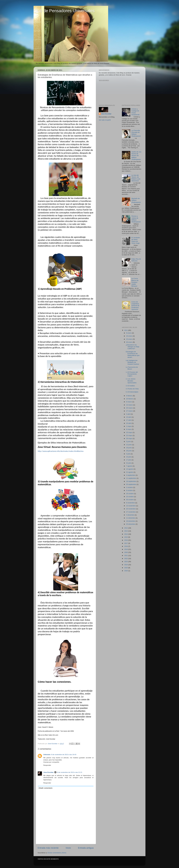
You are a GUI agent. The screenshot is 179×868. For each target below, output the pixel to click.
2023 (126, 562)
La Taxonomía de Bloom (132, 368)
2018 (126, 546)
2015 (126, 537)
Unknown (47, 755)
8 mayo (129, 429)
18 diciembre (131, 521)
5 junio (129, 441)
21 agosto (130, 472)
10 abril (129, 417)
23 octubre (130, 497)
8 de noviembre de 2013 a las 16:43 (64, 755)
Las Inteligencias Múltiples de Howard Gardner (132, 362)
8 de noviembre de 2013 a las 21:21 (70, 772)
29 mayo (129, 438)
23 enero (130, 339)
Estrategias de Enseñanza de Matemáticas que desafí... (133, 355)
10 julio (129, 457)
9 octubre (130, 490)
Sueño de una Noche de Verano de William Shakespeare (136, 156)
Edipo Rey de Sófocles (136, 260)
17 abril (129, 420)
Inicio (68, 848)
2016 (126, 540)
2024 (126, 565)
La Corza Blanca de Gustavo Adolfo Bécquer (135, 282)
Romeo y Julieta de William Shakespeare (136, 219)
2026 (126, 571)
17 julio (129, 460)
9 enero (129, 333)
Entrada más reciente (48, 848)
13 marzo (130, 405)
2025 (126, 568)
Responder (47, 765)
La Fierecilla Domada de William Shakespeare (136, 133)
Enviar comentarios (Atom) (57, 853)
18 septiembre (131, 481)
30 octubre (130, 500)
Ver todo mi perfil (105, 120)
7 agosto (129, 466)
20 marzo (130, 408)
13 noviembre (131, 506)
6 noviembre (131, 503)
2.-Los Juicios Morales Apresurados (131, 381)
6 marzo (129, 402)
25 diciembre (131, 524)
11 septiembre (131, 478)
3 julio (128, 454)
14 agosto (130, 469)
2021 (126, 555)
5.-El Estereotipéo (132, 392)
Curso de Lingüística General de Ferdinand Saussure (135, 306)
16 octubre (130, 494)
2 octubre (130, 487)
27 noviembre (131, 512)
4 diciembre (131, 515)
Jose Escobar (48, 772)
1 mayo (129, 426)
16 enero (130, 336)
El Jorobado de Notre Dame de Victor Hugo (136, 240)
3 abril (129, 414)
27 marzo (130, 411)
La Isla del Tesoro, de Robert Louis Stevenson (136, 178)
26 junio (129, 451)
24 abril (129, 423)
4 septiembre (131, 475)
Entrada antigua (86, 848)
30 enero (130, 342)
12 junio (129, 445)
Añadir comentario (46, 788)
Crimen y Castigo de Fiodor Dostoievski (135, 112)
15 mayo (129, 432)
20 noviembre (131, 509)
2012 (126, 528)
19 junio (129, 448)
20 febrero (130, 399)
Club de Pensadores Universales (64, 11)
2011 (126, 330)
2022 (126, 559)
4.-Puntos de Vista (132, 389)
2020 (126, 552)
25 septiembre (131, 484)
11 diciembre (131, 518)
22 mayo (129, 435)
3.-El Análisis (130, 386)
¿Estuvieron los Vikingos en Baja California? (132, 347)
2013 (126, 531)
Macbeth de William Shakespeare (136, 200)
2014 (126, 534)
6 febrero (130, 396)
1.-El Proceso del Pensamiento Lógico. (132, 374)
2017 (126, 543)
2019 (126, 549)
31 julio (129, 463)
